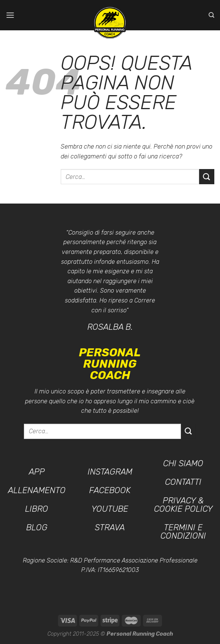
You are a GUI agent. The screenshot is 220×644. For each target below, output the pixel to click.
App (37, 472)
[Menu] (10, 15)
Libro (37, 509)
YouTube (110, 509)
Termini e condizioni (183, 532)
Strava (110, 527)
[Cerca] (211, 15)
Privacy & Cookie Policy (183, 505)
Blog (37, 527)
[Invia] (207, 176)
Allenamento (37, 490)
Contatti (183, 482)
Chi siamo (183, 463)
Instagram (110, 472)
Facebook (110, 490)
